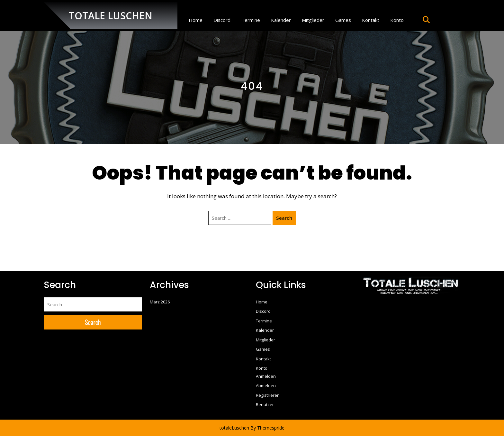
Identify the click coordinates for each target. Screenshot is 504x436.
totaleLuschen (234, 428)
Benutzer (265, 404)
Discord (222, 20)
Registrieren (268, 395)
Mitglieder (313, 20)
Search (284, 218)
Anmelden (266, 376)
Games (343, 20)
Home (196, 20)
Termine (251, 20)
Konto (397, 20)
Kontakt (371, 20)
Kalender (281, 20)
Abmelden (266, 385)
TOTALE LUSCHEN (111, 16)
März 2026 (160, 302)
